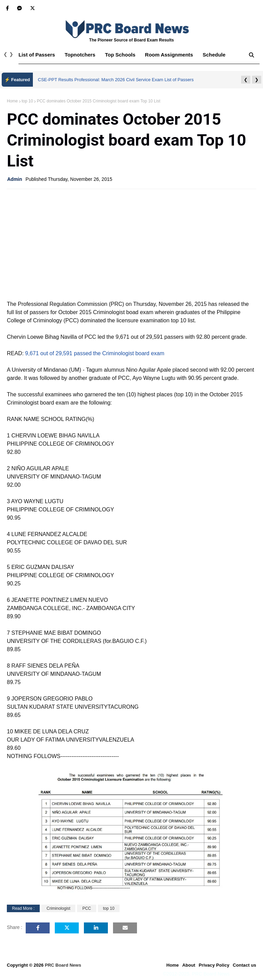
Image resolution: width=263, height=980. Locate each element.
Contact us (245, 965)
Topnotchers (80, 55)
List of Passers (37, 55)
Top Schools (120, 55)
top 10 (27, 101)
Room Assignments (169, 55)
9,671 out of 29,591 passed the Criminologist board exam (95, 353)
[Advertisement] (131, 244)
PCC (86, 908)
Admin (15, 179)
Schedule (214, 55)
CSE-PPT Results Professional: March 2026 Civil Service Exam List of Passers (116, 80)
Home (12, 101)
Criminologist (58, 908)
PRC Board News (63, 965)
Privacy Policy (214, 965)
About (189, 965)
